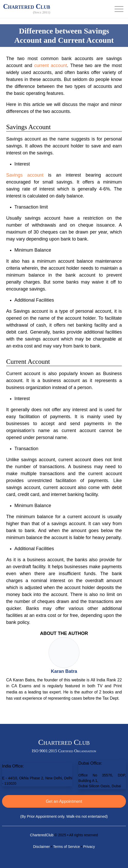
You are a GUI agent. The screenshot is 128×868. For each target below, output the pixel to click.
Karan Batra (64, 671)
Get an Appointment (64, 801)
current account (51, 65)
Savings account (25, 175)
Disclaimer (42, 847)
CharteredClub (42, 835)
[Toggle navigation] (119, 9)
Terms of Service (66, 847)
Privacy (89, 847)
